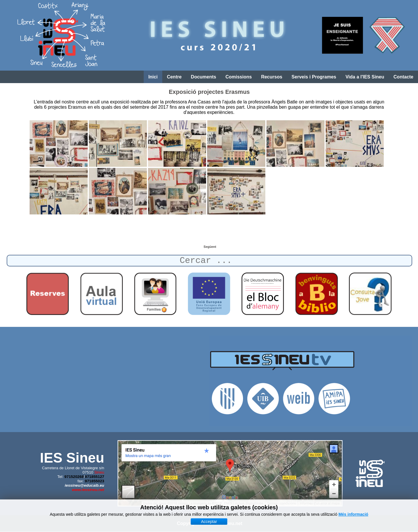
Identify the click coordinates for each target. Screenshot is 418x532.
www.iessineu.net (88, 490)
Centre (174, 77)
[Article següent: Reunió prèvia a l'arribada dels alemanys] (210, 247)
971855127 (94, 477)
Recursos (272, 77)
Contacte (403, 77)
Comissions (239, 77)
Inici (153, 77)
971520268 (74, 477)
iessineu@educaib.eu (84, 485)
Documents (204, 77)
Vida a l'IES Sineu (365, 77)
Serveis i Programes (314, 77)
